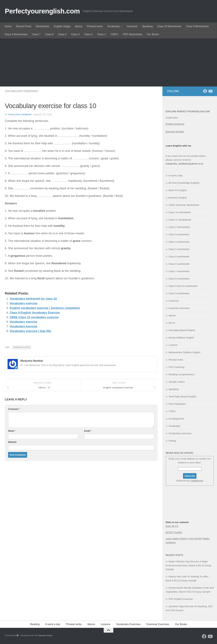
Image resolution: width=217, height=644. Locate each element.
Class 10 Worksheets (169, 26)
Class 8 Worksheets (16, 34)
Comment (14, 409)
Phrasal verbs (95, 26)
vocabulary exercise (22, 347)
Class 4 (75, 34)
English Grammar (175, 124)
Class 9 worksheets (179, 293)
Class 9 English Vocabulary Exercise (35, 313)
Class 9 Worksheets (197, 26)
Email (88, 431)
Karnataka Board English (182, 330)
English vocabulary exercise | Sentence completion (45, 308)
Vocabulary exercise (24, 303)
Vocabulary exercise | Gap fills (30, 331)
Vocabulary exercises (22, 91)
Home (8, 26)
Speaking (147, 26)
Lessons (173, 345)
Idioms (79, 26)
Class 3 (88, 34)
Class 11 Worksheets (180, 220)
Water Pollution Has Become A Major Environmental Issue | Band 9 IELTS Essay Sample (189, 565)
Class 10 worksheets (180, 212)
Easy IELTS (172, 526)
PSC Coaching (176, 367)
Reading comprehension (182, 374)
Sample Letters (177, 382)
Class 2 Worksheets (179, 227)
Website (12, 442)
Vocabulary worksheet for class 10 (33, 299)
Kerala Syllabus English (181, 338)
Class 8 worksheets (179, 279)
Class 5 (62, 34)
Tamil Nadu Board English (182, 396)
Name (12, 431)
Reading (35, 624)
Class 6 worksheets (179, 256)
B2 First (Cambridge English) (184, 183)
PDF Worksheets (133, 34)
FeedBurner (197, 481)
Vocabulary (113, 26)
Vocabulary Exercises (128, 624)
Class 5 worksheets (179, 249)
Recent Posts (24, 26)
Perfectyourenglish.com (42, 11)
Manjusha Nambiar (20, 115)
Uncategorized (176, 419)
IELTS (172, 323)
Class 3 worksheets (179, 234)
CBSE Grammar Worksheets (184, 205)
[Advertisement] (108, 62)
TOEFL (114, 34)
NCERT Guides (174, 532)
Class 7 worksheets (179, 271)
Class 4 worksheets (179, 242)
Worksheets (43, 26)
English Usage (62, 26)
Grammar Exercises (158, 624)
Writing (172, 441)
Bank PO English (178, 190)
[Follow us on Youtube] (210, 91)
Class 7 (36, 34)
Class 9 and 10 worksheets (183, 286)
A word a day (176, 175)
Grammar (132, 26)
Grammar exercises (179, 308)
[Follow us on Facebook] (205, 91)
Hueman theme (45, 635)
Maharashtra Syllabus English (184, 352)
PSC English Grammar (181, 599)
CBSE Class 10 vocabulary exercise (34, 317)
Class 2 (102, 34)
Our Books (153, 34)
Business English (175, 132)
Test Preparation (177, 404)
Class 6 (49, 34)
